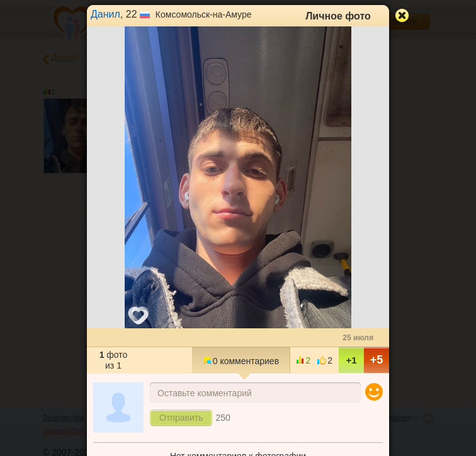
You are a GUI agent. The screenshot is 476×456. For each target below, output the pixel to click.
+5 (377, 360)
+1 (351, 360)
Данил (105, 14)
